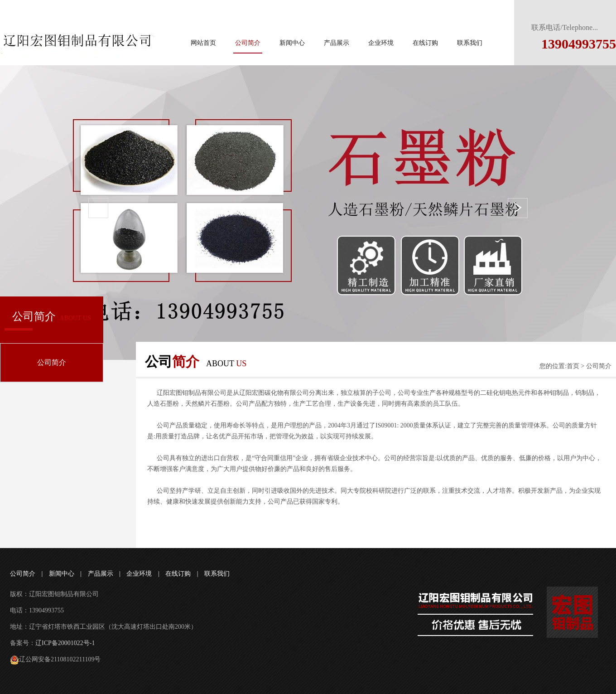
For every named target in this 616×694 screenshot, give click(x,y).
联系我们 (470, 43)
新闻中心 (292, 43)
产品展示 (337, 43)
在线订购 (425, 43)
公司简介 (248, 43)
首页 (573, 366)
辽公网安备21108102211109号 (55, 659)
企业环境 (381, 43)
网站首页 (203, 43)
